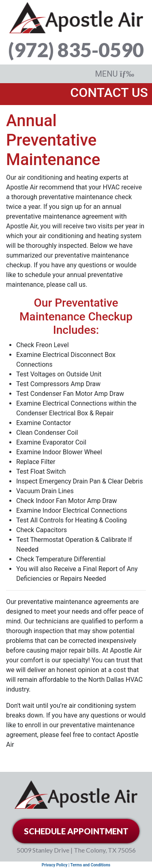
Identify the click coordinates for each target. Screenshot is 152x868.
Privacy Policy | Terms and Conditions (76, 865)
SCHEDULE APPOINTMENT (76, 831)
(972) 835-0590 (76, 50)
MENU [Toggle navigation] (115, 74)
